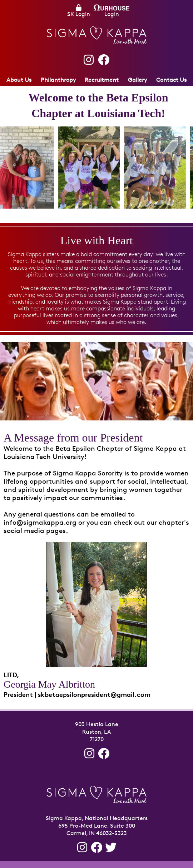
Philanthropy (58, 80)
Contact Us (171, 80)
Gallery (137, 80)
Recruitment (102, 80)
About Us (19, 80)
